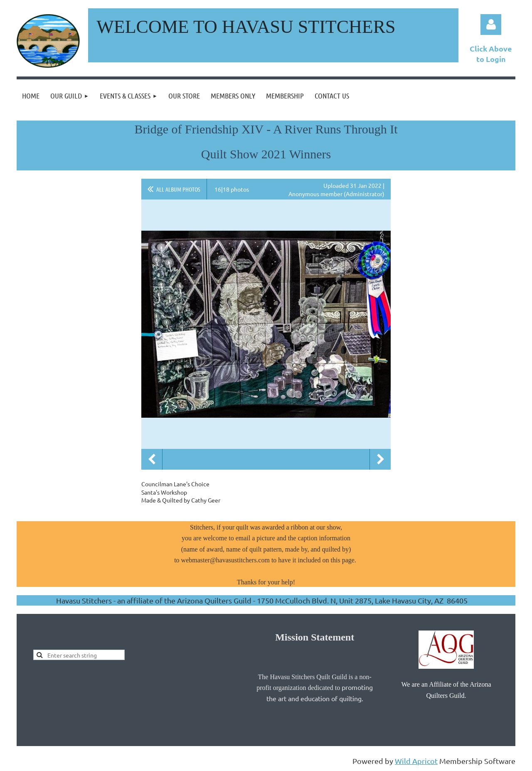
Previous (152, 459)
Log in (491, 25)
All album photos (178, 189)
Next (380, 459)
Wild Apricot (416, 761)
